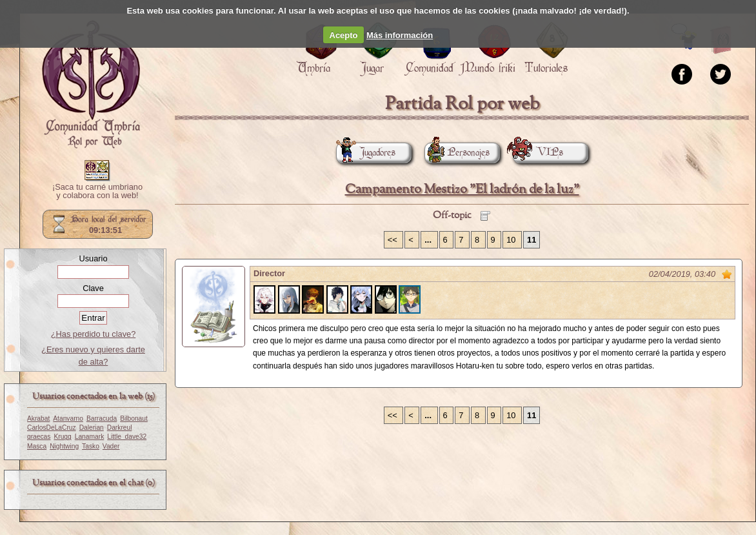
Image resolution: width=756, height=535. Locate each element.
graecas (39, 437)
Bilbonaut (134, 419)
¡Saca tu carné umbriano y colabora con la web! (97, 192)
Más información (400, 35)
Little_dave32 (127, 437)
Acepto (344, 35)
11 (532, 240)
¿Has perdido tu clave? (94, 334)
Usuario (93, 258)
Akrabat (38, 419)
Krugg (62, 437)
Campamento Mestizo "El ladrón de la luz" (462, 189)
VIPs (538, 153)
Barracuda (102, 419)
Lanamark (90, 437)
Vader (111, 446)
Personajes (457, 153)
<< (394, 240)
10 (512, 240)
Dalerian (92, 428)
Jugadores (366, 153)
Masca (37, 446)
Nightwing (64, 446)
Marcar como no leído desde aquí (727, 274)
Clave (93, 288)
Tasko (91, 446)
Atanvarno (68, 419)
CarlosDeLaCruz (52, 428)
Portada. (91, 85)
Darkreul (120, 428)
